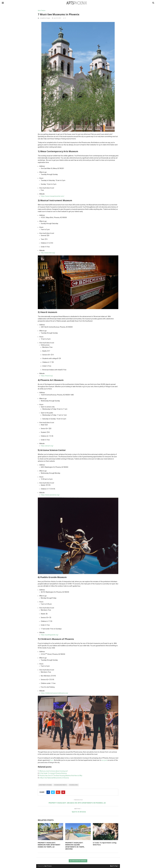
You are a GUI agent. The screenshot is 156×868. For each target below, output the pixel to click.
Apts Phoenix (48, 866)
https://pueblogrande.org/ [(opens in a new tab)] (50, 635)
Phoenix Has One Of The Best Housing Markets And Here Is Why (61, 776)
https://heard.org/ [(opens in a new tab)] (47, 376)
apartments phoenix (45, 785)
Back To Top (114, 866)
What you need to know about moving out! (53, 771)
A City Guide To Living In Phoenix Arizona (53, 773)
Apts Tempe (42, 10)
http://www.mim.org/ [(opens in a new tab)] (48, 253)
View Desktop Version (78, 861)
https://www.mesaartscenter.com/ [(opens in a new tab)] (53, 196)
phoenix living (74, 785)
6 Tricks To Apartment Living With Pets (105, 844)
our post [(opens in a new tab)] (104, 760)
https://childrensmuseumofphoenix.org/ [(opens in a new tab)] (54, 693)
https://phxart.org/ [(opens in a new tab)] (47, 446)
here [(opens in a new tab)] (52, 760)
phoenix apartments (60, 785)
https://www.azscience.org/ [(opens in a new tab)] (50, 495)
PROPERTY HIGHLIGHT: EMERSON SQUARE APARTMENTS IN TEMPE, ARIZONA (75, 846)
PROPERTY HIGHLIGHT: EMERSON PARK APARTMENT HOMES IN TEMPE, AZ (49, 845)
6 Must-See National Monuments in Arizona (54, 778)
